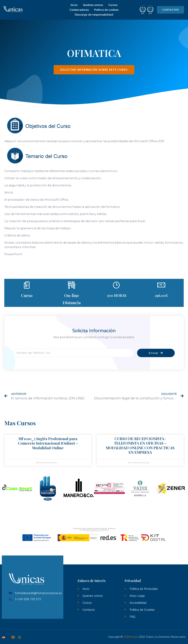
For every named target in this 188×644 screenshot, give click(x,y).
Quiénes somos (93, 5)
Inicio (74, 5)
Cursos (113, 5)
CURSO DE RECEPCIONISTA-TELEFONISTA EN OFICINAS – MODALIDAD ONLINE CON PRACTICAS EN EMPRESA (140, 445)
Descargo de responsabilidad (94, 15)
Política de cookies (106, 10)
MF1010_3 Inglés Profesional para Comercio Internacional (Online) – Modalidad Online (48, 443)
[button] (6, 489)
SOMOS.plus (131, 637)
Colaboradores (79, 10)
